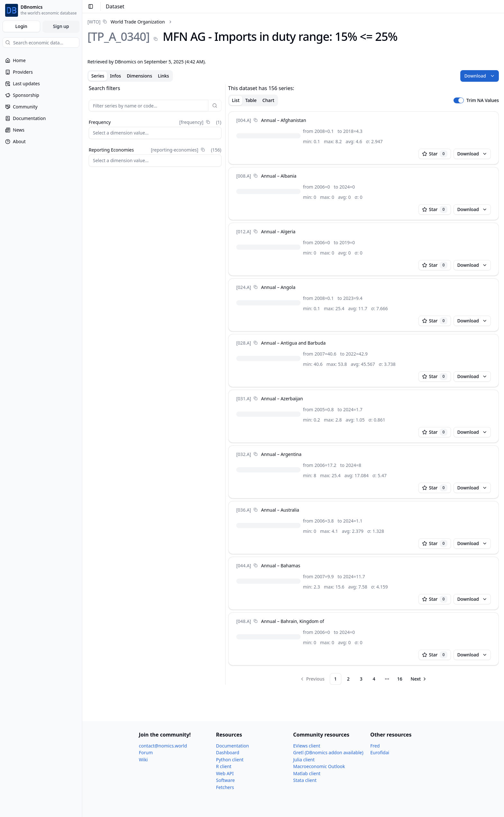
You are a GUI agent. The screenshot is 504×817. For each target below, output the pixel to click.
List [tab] (236, 100)
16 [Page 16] (400, 679)
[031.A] (244, 399)
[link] (126, 22)
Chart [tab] (268, 100)
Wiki (143, 760)
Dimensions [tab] (139, 76)
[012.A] (244, 232)
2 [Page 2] (348, 679)
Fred (375, 746)
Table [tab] (251, 100)
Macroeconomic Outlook (319, 766)
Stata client (305, 780)
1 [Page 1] (336, 679)
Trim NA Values (483, 100)
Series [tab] (98, 76)
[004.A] (244, 120)
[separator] (225, 385)
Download (480, 76)
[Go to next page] (419, 679)
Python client (230, 760)
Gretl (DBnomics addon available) (328, 752)
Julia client (304, 760)
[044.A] (244, 566)
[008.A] (244, 176)
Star (435, 154)
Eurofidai (380, 752)
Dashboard (228, 752)
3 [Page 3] (361, 679)
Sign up (61, 26)
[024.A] (244, 287)
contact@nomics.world (163, 746)
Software (225, 780)
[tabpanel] (293, 385)
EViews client (307, 746)
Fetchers (225, 787)
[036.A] (244, 510)
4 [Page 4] (374, 679)
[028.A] (244, 343)
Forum (146, 752)
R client (224, 766)
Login (21, 26)
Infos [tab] (115, 76)
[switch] (459, 100)
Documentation (232, 746)
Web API (225, 773)
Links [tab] (163, 76)
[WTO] (94, 22)
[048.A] (244, 621)
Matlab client (307, 773)
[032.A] (244, 454)
